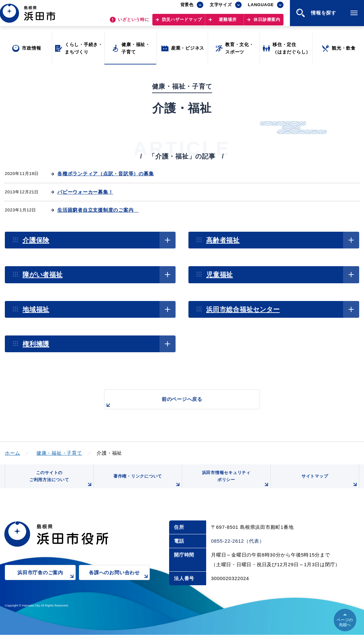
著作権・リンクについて (146, 485)
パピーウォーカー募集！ (85, 192)
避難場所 (228, 23)
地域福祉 (36, 309)
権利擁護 (36, 344)
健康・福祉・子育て (59, 453)
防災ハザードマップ (182, 23)
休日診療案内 (267, 23)
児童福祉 (220, 275)
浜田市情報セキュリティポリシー (235, 482)
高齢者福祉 (223, 240)
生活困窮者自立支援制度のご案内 (98, 210)
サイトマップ (329, 485)
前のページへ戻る (175, 403)
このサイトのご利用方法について (60, 482)
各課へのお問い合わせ (119, 582)
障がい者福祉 (43, 275)
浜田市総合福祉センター (243, 309)
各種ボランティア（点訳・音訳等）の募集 (105, 174)
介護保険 (36, 240)
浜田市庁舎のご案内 (47, 582)
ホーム (12, 453)
